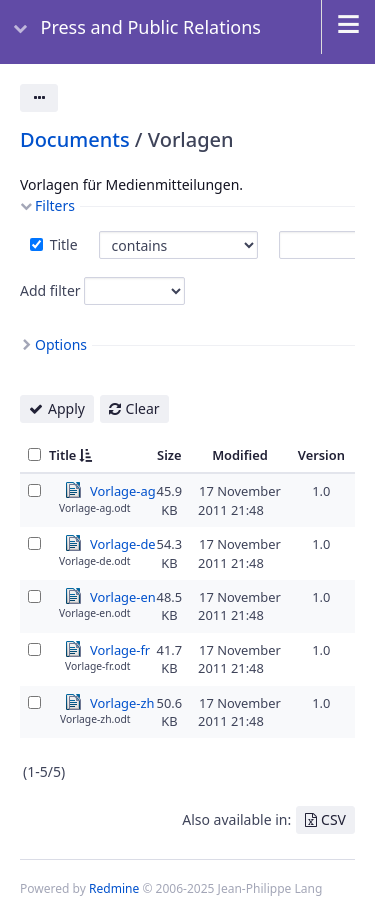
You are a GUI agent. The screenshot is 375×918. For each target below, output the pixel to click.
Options (61, 344)
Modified (240, 455)
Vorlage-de (123, 543)
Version (321, 455)
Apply (66, 408)
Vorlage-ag (123, 490)
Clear (143, 408)
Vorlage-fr (120, 649)
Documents (75, 139)
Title (62, 244)
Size (169, 455)
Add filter (50, 290)
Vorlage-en (123, 596)
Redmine (114, 888)
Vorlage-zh (122, 702)
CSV (333, 819)
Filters (55, 205)
